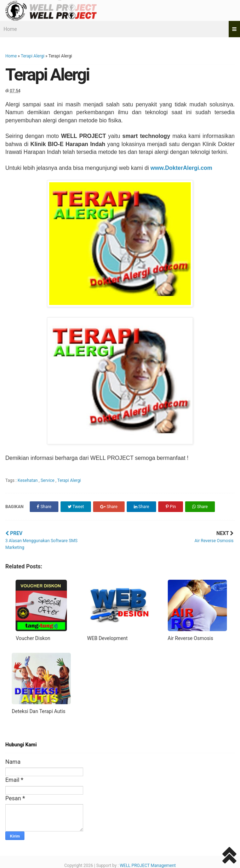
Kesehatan (28, 480)
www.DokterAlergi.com (182, 168)
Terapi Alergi (33, 56)
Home (10, 29)
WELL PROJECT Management (148, 866)
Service (48, 480)
